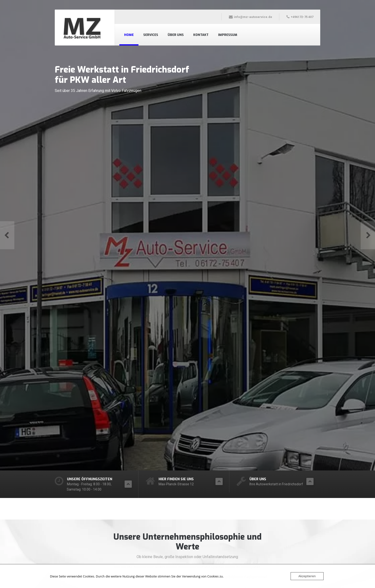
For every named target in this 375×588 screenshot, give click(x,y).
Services (151, 35)
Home (129, 35)
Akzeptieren (307, 576)
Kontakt (201, 35)
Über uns (176, 35)
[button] (7, 235)
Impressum (228, 35)
